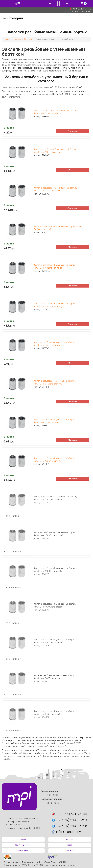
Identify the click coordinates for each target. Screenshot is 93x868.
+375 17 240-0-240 (82, 12)
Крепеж (18, 39)
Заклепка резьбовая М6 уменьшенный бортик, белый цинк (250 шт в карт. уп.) (55, 382)
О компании (23, 851)
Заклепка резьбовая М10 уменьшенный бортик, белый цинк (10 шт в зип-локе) (55, 112)
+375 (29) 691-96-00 (69, 814)
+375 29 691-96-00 (82, 9)
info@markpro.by (66, 832)
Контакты (70, 851)
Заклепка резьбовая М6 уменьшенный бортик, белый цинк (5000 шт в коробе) (55, 641)
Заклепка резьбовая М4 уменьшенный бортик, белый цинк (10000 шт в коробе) (55, 534)
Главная (7, 39)
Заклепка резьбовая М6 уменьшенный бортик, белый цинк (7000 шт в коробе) (55, 677)
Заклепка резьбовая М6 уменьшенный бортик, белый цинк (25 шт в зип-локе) (55, 344)
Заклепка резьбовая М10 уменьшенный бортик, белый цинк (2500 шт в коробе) (55, 189)
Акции (70, 845)
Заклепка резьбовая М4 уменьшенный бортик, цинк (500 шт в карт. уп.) (57, 228)
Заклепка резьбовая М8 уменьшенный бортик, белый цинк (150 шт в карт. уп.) (55, 460)
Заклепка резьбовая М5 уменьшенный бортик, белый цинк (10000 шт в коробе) (55, 570)
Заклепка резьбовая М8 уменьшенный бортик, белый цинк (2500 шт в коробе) (55, 713)
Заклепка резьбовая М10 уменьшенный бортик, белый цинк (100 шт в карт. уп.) (55, 151)
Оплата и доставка (23, 845)
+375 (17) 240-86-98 (69, 826)
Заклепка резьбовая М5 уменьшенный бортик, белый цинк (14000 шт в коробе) (55, 605)
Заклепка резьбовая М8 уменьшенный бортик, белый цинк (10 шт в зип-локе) (55, 421)
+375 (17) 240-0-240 (69, 820)
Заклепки (29, 39)
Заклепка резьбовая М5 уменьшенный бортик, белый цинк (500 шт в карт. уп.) (55, 305)
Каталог (70, 839)
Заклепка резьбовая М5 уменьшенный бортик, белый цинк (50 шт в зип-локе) (55, 266)
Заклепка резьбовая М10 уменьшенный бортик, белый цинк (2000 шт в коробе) (55, 498)
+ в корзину (73, 131)
